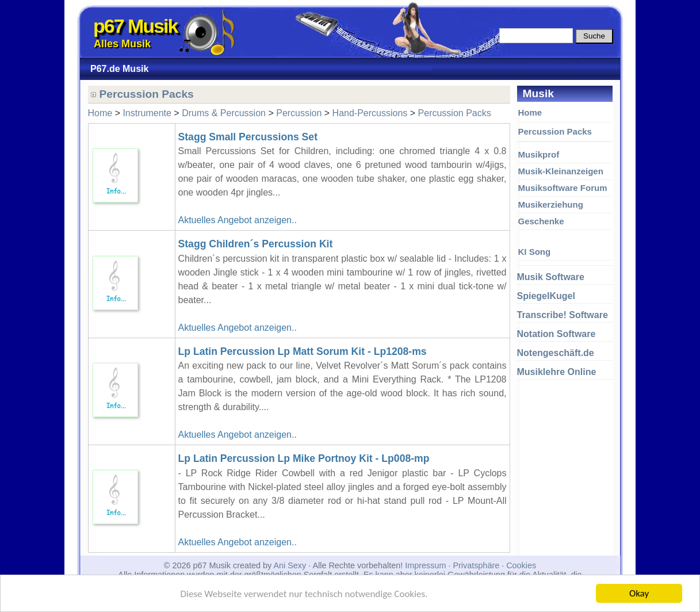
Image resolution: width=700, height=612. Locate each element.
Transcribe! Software (563, 315)
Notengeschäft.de (556, 353)
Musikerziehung (551, 204)
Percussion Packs (555, 131)
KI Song (535, 252)
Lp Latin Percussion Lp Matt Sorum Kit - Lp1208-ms (303, 351)
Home (530, 112)
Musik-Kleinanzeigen (561, 171)
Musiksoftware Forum (563, 188)
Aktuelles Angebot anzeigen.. (238, 220)
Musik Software (551, 277)
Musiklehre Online (557, 372)
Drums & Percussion (224, 113)
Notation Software (556, 334)
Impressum (425, 565)
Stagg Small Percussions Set (248, 137)
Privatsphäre (476, 565)
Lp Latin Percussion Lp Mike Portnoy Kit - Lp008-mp (304, 458)
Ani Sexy (290, 565)
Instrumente (147, 113)
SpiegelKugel (546, 296)
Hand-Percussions (370, 113)
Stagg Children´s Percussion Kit (256, 244)
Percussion (299, 113)
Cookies (521, 565)
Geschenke (541, 221)
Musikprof (539, 154)
